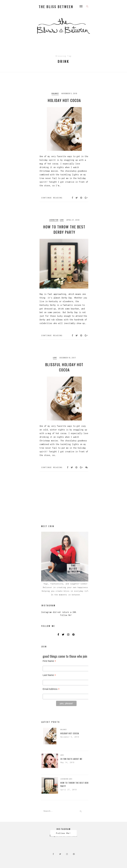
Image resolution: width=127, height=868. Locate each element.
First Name (49, 661)
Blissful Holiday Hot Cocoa (64, 367)
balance (55, 93)
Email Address (51, 689)
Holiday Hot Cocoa (64, 100)
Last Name (49, 675)
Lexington (54, 220)
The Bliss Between (56, 7)
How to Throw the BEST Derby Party (64, 229)
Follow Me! (66, 615)
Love (62, 220)
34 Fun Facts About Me (71, 759)
